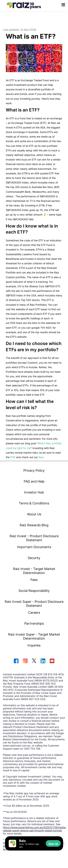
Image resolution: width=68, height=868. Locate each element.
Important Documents (34, 547)
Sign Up (53, 844)
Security (34, 558)
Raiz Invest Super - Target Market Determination (34, 636)
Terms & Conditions (34, 503)
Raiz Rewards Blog (34, 525)
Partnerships (34, 623)
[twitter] (34, 661)
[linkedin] (43, 661)
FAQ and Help (34, 481)
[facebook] (16, 661)
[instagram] (25, 661)
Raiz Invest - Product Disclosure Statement (34, 538)
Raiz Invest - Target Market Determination (34, 571)
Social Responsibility (34, 591)
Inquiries (34, 645)
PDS (13, 457)
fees (41, 457)
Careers (34, 612)
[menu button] (63, 5)
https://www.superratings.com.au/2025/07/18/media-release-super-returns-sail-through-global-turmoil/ (35, 829)
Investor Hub (34, 492)
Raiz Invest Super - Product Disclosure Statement (34, 604)
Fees (34, 580)
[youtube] (52, 661)
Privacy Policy (34, 470)
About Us (34, 514)
